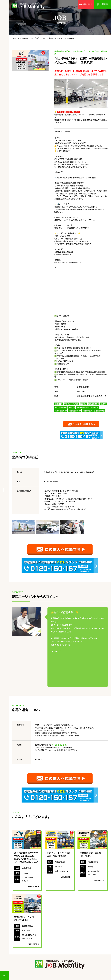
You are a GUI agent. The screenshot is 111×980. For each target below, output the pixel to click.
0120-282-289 (60, 745)
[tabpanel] (30, 60)
